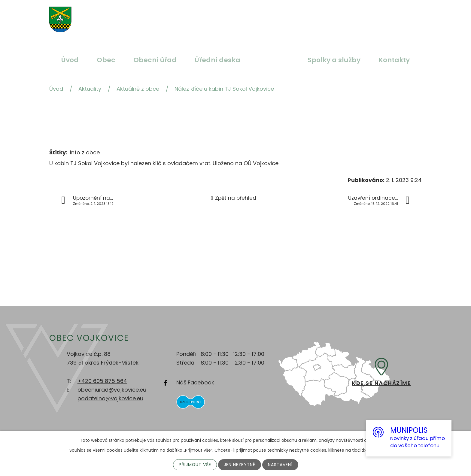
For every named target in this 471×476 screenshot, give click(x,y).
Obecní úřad (155, 60)
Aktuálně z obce (138, 89)
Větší (211, 16)
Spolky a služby (334, 60)
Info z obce (85, 152)
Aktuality (274, 60)
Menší (240, 16)
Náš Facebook (195, 382)
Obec (106, 60)
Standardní (226, 16)
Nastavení (280, 465)
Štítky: (58, 152)
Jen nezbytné (240, 465)
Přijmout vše (195, 465)
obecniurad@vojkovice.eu (112, 390)
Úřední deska (217, 60)
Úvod (70, 60)
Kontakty (394, 60)
